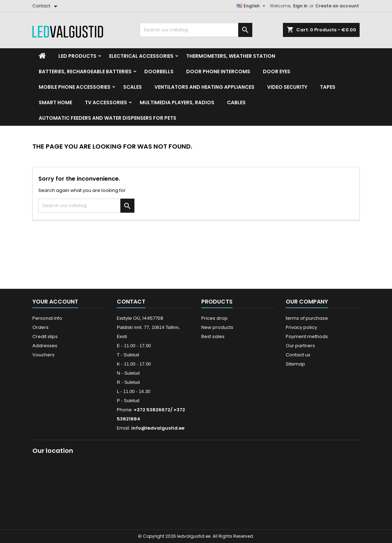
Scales (132, 87)
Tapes (328, 87)
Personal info (47, 318)
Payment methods (307, 336)
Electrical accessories (141, 56)
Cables (236, 102)
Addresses (45, 346)
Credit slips (45, 336)
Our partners (300, 346)
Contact (131, 302)
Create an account (337, 6)
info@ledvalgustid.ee (158, 428)
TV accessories (106, 102)
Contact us (298, 355)
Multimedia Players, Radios (177, 102)
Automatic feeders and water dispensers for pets (108, 118)
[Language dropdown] (252, 6)
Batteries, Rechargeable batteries (85, 71)
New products (217, 327)
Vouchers (43, 355)
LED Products (77, 56)
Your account (55, 302)
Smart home (55, 102)
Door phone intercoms (218, 71)
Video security (287, 87)
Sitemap (295, 364)
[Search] (196, 30)
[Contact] (46, 6)
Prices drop (214, 318)
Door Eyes (277, 71)
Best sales (213, 336)
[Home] (42, 56)
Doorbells (159, 71)
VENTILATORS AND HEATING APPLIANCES (204, 87)
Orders (40, 327)
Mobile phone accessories (75, 87)
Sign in (300, 6)
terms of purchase (307, 318)
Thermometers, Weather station (231, 56)
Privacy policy (301, 327)
